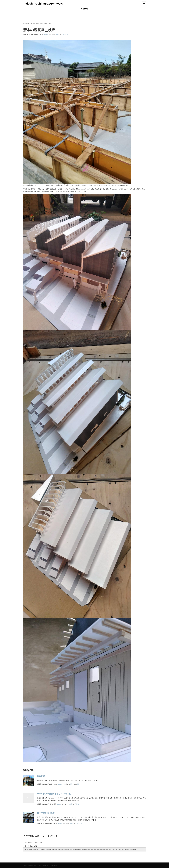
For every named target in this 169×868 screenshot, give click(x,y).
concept (47, 860)
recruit (51, 860)
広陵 (78, 784)
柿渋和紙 (41, 776)
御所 (77, 804)
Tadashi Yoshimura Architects (43, 4)
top (24, 23)
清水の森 (66, 34)
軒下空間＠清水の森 (46, 813)
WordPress (54, 865)
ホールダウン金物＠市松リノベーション (55, 794)
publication (44, 860)
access (34, 860)
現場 (37, 23)
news (28, 23)
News (32, 23)
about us (27, 860)
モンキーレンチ (38, 865)
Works (41, 860)
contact (31, 860)
